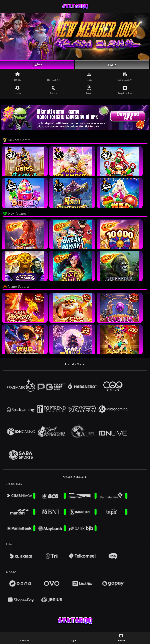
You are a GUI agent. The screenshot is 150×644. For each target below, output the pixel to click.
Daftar (37, 65)
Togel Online (125, 90)
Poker (89, 90)
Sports (18, 90)
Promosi (24, 638)
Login (112, 65)
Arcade (53, 90)
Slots (89, 76)
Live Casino (125, 76)
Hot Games (53, 76)
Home (18, 76)
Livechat (121, 638)
